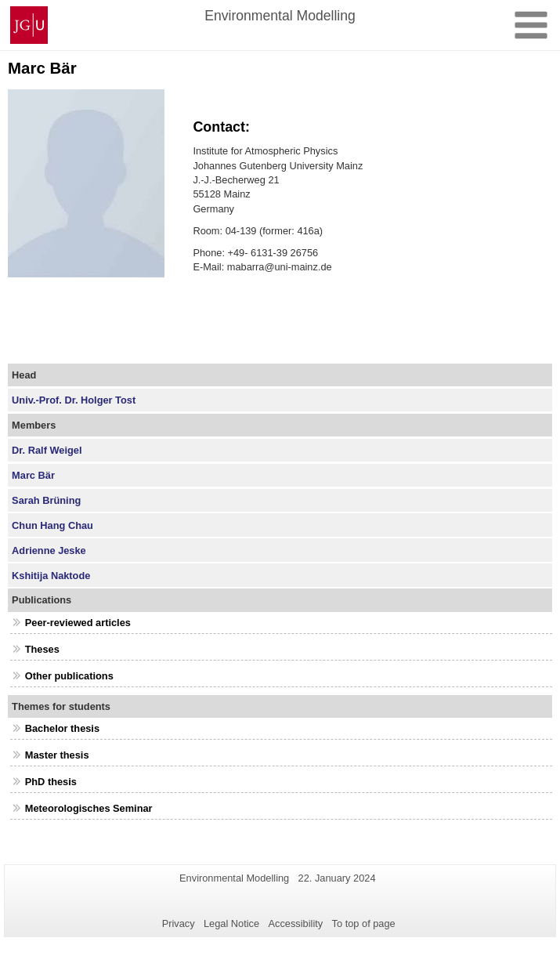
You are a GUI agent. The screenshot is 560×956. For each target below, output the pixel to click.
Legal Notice (231, 923)
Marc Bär (33, 475)
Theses (42, 649)
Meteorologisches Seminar (89, 808)
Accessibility (296, 923)
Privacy (179, 923)
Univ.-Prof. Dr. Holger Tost (74, 400)
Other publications (69, 676)
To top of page (364, 923)
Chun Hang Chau (52, 525)
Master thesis (57, 755)
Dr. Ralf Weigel (47, 450)
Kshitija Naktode (51, 576)
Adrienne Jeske (49, 550)
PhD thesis (51, 782)
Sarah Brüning (46, 500)
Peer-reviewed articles (78, 623)
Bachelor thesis (62, 728)
